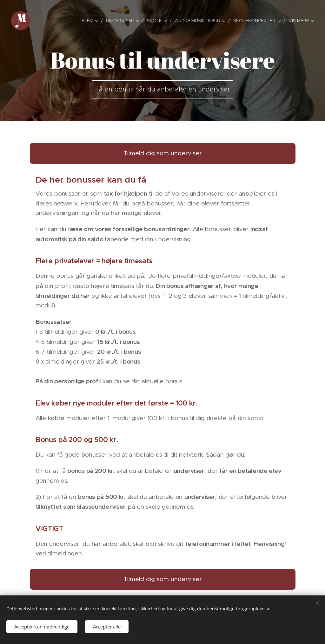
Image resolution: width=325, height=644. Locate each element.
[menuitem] (62, 21)
